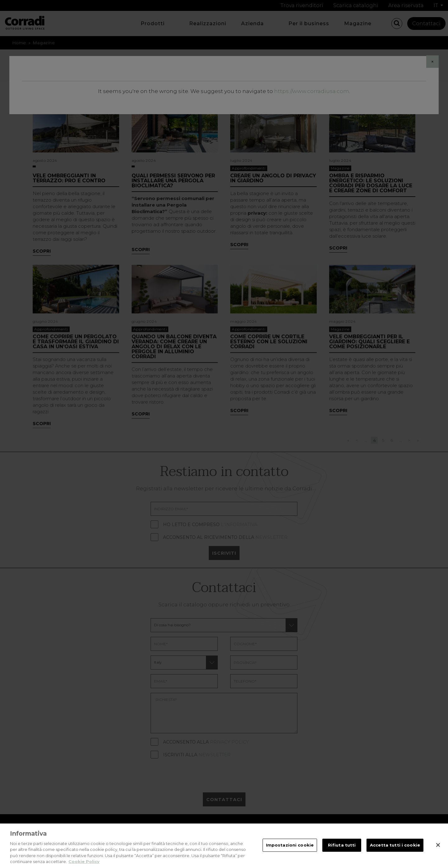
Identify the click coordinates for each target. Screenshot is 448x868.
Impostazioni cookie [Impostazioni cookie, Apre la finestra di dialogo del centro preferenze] (290, 854)
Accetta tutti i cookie (395, 854)
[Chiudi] (438, 854)
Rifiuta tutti (342, 854)
